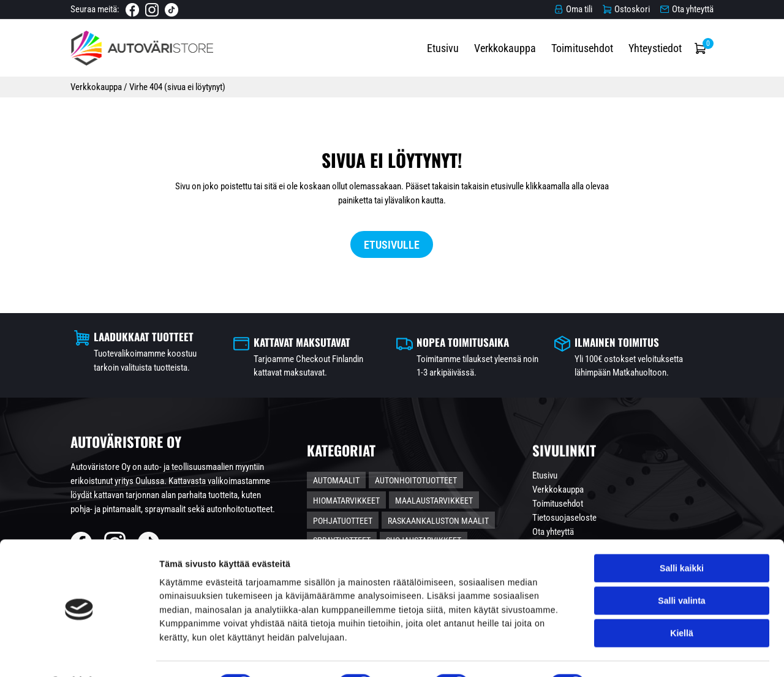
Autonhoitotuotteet (443, 493)
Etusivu (486, 55)
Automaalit (364, 493)
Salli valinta (681, 569)
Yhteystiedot (699, 55)
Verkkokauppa (548, 55)
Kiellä (681, 602)
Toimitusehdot (626, 55)
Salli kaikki (682, 537)
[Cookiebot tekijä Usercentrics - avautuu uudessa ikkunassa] (79, 654)
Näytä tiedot (632, 654)
